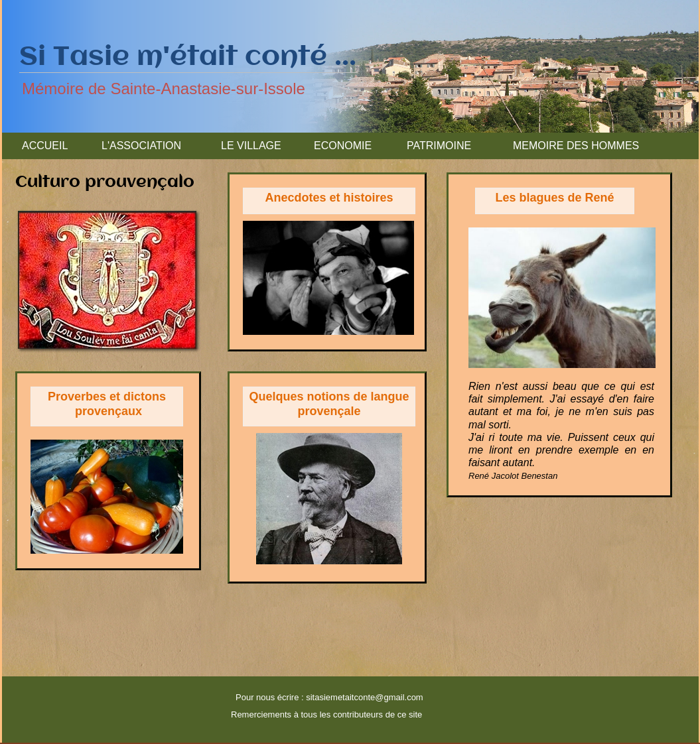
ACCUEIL (45, 146)
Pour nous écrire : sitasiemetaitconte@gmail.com (329, 697)
